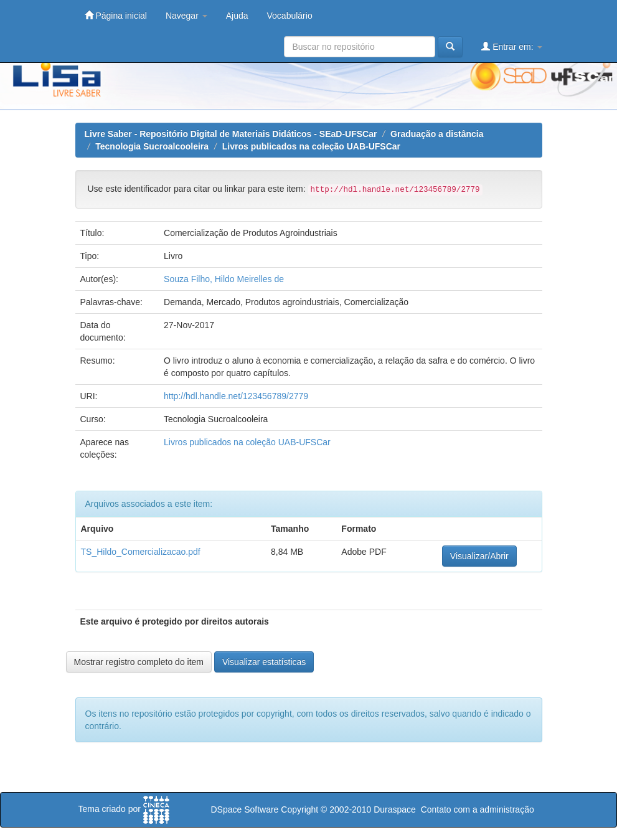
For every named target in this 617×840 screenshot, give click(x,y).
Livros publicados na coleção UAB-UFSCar (311, 146)
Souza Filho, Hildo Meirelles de (224, 279)
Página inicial (116, 15)
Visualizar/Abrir (479, 556)
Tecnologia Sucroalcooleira (152, 146)
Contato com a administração (478, 809)
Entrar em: (511, 46)
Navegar (186, 16)
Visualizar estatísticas (264, 662)
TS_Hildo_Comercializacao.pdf (141, 552)
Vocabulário (290, 16)
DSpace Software (244, 809)
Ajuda (237, 16)
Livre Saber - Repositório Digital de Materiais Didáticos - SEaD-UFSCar (231, 134)
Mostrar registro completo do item (139, 662)
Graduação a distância (437, 134)
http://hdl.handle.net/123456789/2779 (236, 396)
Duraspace (395, 809)
